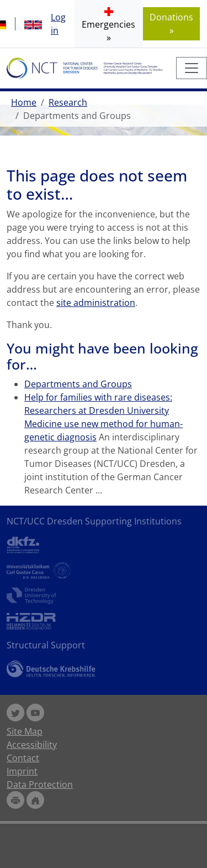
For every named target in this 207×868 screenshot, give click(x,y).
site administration (96, 303)
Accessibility (32, 745)
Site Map (25, 731)
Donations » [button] (171, 24)
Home (24, 102)
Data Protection (40, 784)
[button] (108, 24)
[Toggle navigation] (192, 68)
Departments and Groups (78, 384)
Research (68, 102)
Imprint (22, 771)
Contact (23, 758)
